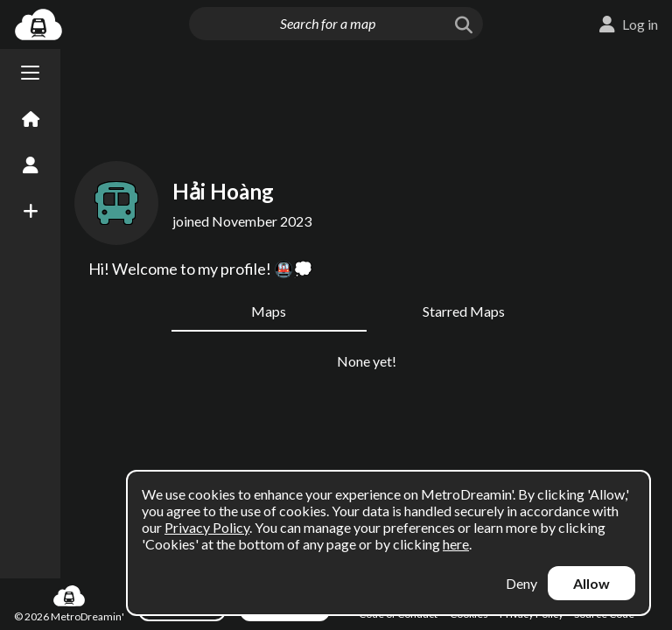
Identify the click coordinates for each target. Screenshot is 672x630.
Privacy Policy (207, 527)
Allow (591, 583)
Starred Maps (464, 311)
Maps (269, 311)
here (456, 544)
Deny (521, 583)
